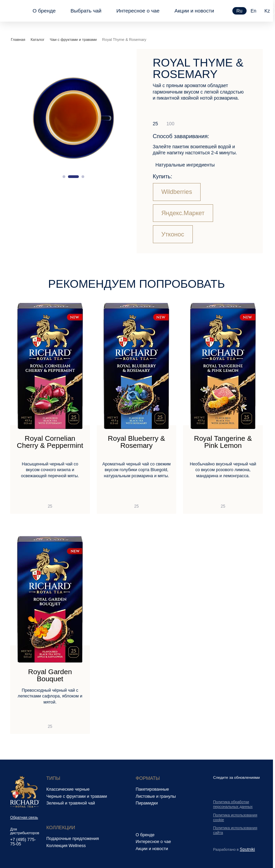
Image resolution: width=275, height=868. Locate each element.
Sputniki (247, 849)
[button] (64, 177)
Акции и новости (194, 11)
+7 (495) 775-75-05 (23, 842)
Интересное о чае (138, 11)
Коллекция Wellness (66, 846)
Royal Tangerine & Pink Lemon (223, 442)
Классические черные (68, 789)
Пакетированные (152, 789)
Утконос (173, 234)
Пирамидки (147, 803)
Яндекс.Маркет (183, 213)
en (254, 11)
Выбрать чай (86, 11)
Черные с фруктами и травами (77, 796)
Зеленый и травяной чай (71, 803)
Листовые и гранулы (156, 796)
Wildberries (177, 192)
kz (267, 11)
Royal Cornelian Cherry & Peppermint (50, 442)
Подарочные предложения (73, 839)
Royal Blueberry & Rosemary (136, 442)
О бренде (44, 11)
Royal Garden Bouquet (50, 675)
